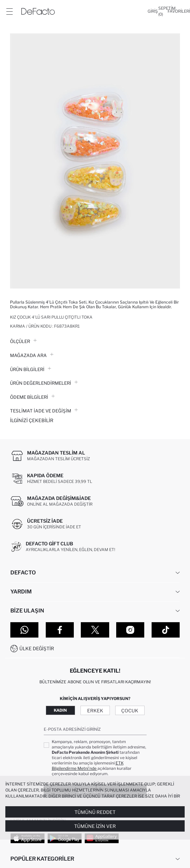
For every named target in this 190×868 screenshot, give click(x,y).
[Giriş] (153, 11)
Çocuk (130, 711)
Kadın (60, 710)
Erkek (95, 711)
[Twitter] (95, 630)
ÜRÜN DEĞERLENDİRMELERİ (44, 383)
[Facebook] (60, 630)
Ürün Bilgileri (31, 369)
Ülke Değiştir (37, 648)
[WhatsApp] (24, 630)
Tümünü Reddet (95, 812)
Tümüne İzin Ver (95, 826)
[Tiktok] (166, 630)
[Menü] (9, 11)
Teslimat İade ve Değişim (44, 411)
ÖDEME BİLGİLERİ (32, 397)
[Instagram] (130, 630)
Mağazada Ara (32, 355)
